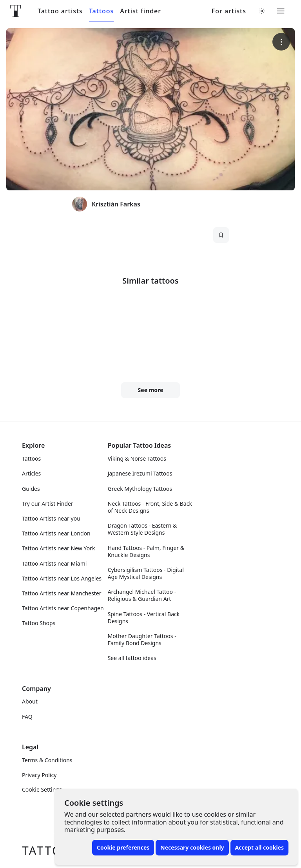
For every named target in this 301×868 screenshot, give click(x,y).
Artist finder (141, 11)
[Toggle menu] (281, 11)
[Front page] (16, 11)
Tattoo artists (60, 11)
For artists (229, 11)
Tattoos (101, 11)
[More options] (281, 42)
